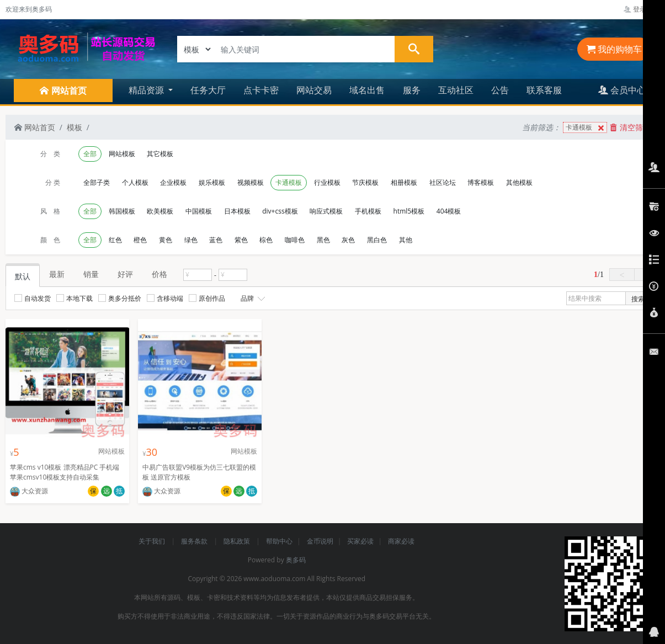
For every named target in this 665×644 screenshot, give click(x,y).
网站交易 (314, 90)
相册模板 (404, 182)
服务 (412, 90)
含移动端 (165, 298)
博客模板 (481, 182)
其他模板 (519, 182)
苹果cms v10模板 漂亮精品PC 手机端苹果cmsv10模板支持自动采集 (65, 472)
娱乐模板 (212, 182)
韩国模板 (122, 211)
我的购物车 (614, 49)
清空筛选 (630, 127)
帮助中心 (279, 541)
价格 (159, 274)
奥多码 (296, 560)
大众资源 (29, 491)
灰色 (348, 240)
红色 (115, 240)
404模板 (449, 211)
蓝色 (216, 240)
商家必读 (401, 541)
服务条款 (195, 541)
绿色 (191, 240)
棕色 (266, 240)
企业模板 (173, 182)
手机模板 (368, 211)
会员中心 (622, 90)
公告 (500, 90)
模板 (75, 127)
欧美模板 (160, 211)
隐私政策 (238, 541)
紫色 (241, 240)
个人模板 (135, 182)
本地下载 (75, 298)
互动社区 (456, 90)
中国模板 (199, 211)
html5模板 (409, 211)
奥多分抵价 (120, 298)
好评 (125, 274)
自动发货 (33, 298)
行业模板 (327, 182)
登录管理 (642, 9)
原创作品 (207, 298)
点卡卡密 (261, 90)
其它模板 (160, 154)
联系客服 (544, 90)
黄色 (166, 240)
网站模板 (122, 154)
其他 (406, 240)
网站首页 (35, 127)
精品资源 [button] (147, 90)
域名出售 (367, 90)
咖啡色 (295, 240)
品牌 (252, 299)
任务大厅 (208, 90)
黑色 (323, 240)
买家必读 (360, 541)
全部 (90, 154)
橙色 (140, 240)
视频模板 (251, 182)
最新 (57, 274)
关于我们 (153, 541)
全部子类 (97, 182)
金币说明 (320, 541)
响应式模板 (326, 211)
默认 (23, 276)
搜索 (638, 299)
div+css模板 (280, 211)
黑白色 (377, 240)
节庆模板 (365, 182)
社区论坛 (443, 182)
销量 (91, 274)
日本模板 (237, 211)
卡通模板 (586, 128)
